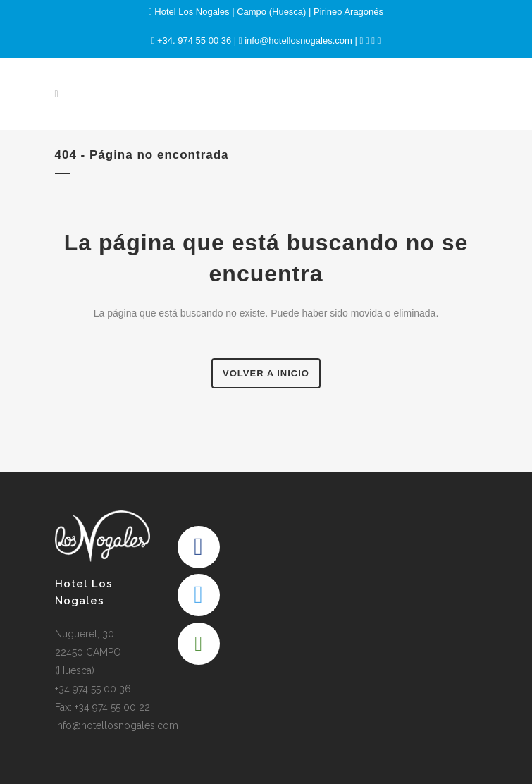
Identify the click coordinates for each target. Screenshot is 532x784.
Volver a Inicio (266, 373)
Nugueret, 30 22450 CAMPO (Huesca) (88, 652)
